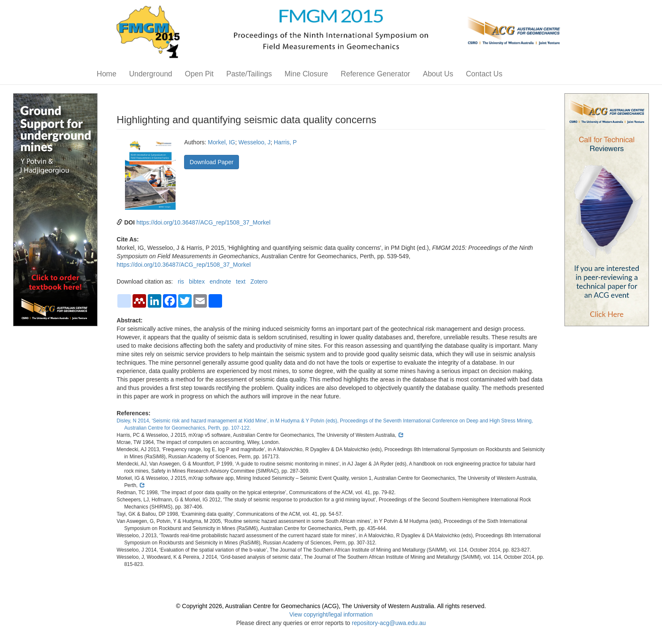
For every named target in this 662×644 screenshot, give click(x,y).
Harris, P (285, 142)
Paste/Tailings (249, 74)
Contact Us (484, 74)
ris (181, 281)
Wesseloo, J (255, 142)
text (241, 281)
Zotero (259, 281)
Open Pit (199, 74)
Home (107, 74)
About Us (438, 74)
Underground (151, 74)
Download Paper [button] (212, 162)
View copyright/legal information (331, 614)
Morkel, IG (221, 142)
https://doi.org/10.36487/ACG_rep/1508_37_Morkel (203, 222)
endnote (221, 281)
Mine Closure (306, 74)
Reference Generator (375, 74)
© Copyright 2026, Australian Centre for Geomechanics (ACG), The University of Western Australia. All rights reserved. (331, 606)
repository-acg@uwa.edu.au (389, 623)
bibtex (197, 281)
